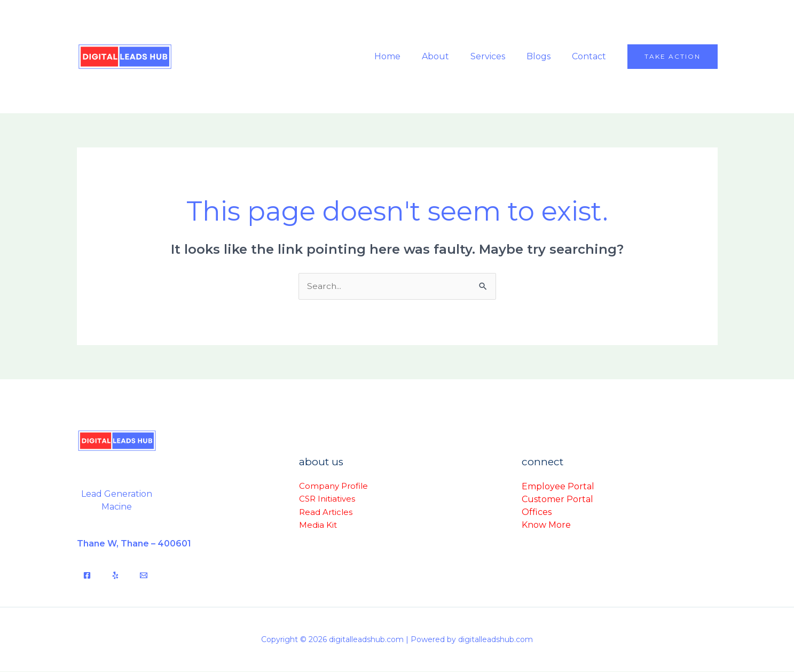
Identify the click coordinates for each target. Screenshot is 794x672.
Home (407, 56)
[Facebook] (87, 576)
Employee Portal (558, 486)
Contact (591, 56)
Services (498, 56)
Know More (546, 525)
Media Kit (318, 525)
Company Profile (333, 486)
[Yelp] (115, 576)
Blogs (545, 56)
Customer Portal (557, 499)
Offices (537, 512)
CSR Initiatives (327, 499)
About (450, 56)
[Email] (144, 576)
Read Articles (326, 512)
